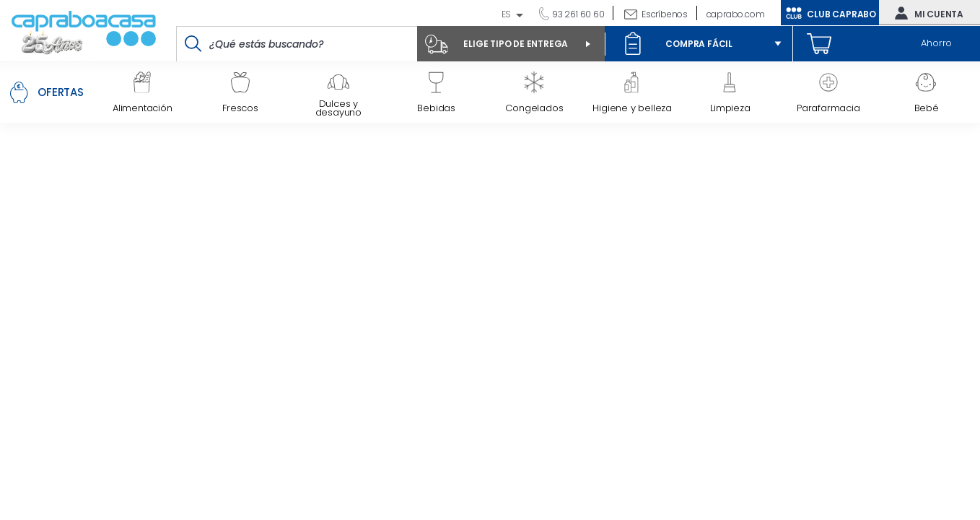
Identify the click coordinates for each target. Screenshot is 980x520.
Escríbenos (665, 14)
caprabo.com (736, 14)
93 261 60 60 (577, 14)
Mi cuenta (926, 13)
